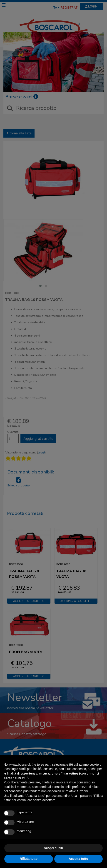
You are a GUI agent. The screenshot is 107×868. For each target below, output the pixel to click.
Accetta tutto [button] (78, 859)
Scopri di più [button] (53, 848)
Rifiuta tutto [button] (29, 859)
